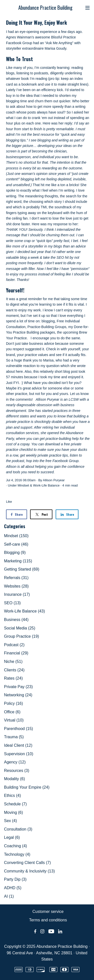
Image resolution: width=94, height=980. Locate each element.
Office (12, 712)
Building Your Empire (27, 787)
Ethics (13, 796)
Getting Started (22, 569)
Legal (12, 837)
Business (16, 620)
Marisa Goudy (55, 48)
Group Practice (22, 636)
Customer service (48, 912)
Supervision (19, 754)
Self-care (16, 544)
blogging (48, 321)
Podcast (14, 645)
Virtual (14, 720)
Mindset (23, 485)
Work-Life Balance (46, 485)
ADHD (13, 888)
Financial (16, 653)
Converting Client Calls (27, 863)
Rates (13, 678)
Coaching (16, 846)
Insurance (17, 594)
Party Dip (15, 879)
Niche (13, 662)
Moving (14, 812)
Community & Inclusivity (29, 871)
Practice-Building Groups (47, 327)
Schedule (15, 804)
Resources (17, 771)
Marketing (18, 561)
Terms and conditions (48, 920)
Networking (18, 695)
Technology (17, 854)
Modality (15, 779)
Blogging (15, 552)
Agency (15, 762)
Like (9, 502)
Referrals (16, 578)
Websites (16, 586)
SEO (12, 603)
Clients (14, 670)
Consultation (18, 829)
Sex (11, 821)
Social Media (20, 628)
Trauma (14, 737)
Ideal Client (18, 745)
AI (9, 896)
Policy (14, 703)
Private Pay (18, 687)
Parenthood (19, 729)
